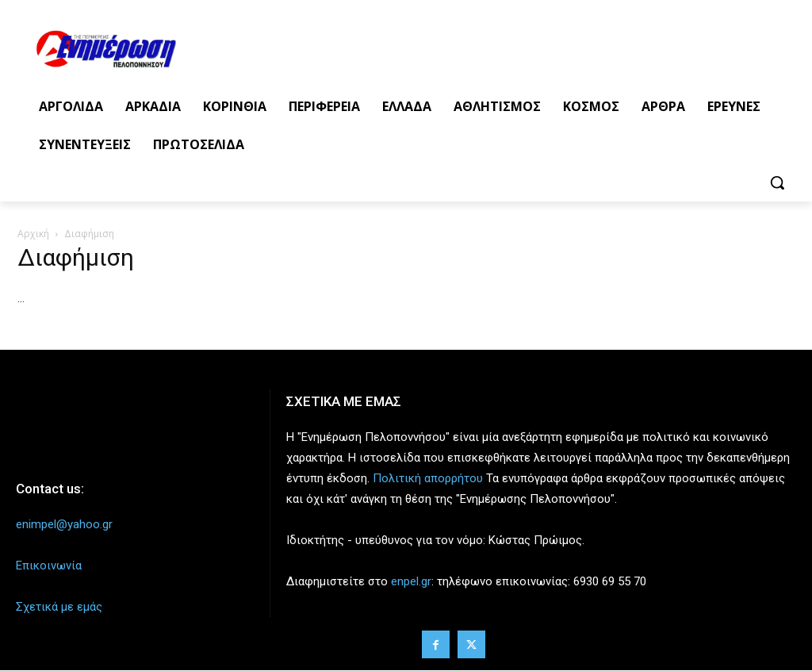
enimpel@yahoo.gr (64, 524)
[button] (777, 182)
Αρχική (33, 234)
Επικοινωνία (49, 566)
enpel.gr (411, 581)
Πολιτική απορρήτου (428, 478)
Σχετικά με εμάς (59, 607)
